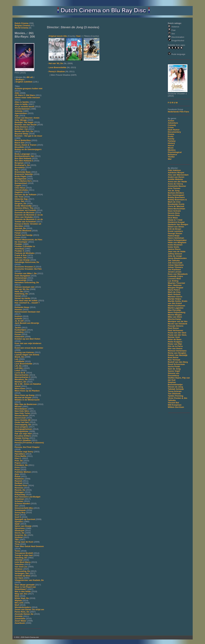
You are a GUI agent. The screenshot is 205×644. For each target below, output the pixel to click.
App (17, 116)
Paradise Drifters (23, 436)
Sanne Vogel (174, 371)
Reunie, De (20, 490)
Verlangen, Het (22, 573)
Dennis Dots (174, 215)
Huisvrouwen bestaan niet (27, 312)
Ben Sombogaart (176, 195)
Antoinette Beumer (177, 186)
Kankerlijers (21, 330)
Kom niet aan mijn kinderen (28, 343)
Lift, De (18, 366)
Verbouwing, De (22, 571)
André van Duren (176, 177)
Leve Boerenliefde (24, 364)
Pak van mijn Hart (23, 434)
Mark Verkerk (174, 294)
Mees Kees (20, 388)
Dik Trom (19, 197)
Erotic (171, 136)
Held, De (19, 291)
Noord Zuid (20, 418)
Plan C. (18, 458)
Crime (171, 127)
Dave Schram (174, 211)
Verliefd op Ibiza (23, 576)
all (31, 77)
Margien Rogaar (176, 288)
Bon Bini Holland (23, 158)
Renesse (19, 488)
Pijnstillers (20, 454)
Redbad (18, 483)
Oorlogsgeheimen (23, 429)
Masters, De (20, 382)
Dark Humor (174, 130)
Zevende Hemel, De (24, 614)
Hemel (18, 296)
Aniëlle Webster (176, 179)
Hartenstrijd (20, 280)
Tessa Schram (175, 391)
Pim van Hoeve (175, 348)
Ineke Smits (174, 247)
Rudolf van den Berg (178, 362)
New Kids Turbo (22, 413)
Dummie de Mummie (25, 213)
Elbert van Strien (176, 227)
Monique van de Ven (178, 321)
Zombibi (19, 616)
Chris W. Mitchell (176, 206)
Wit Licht (19, 603)
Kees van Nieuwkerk (178, 274)
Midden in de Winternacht (27, 400)
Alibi (17, 93)
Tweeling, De (21, 558)
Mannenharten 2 (23, 377)
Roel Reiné (173, 357)
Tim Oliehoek (174, 394)
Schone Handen (22, 503)
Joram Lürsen (175, 272)
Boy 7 (17, 170)
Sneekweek (20, 510)
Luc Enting (173, 281)
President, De (21, 465)
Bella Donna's (21, 127)
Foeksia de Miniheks (25, 253)
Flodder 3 (19, 251)
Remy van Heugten (177, 353)
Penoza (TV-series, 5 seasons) (29, 443)
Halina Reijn (174, 236)
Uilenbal (19, 560)
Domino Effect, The (24, 208)
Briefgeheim (21, 179)
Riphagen (19, 492)
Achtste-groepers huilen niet (29, 88)
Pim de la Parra (175, 346)
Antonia (19, 111)
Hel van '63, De (22, 289)
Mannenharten (22, 375)
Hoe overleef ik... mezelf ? (27, 303)
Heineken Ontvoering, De (27, 282)
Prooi (17, 470)
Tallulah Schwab (176, 389)
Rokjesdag (20, 494)
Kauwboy (19, 332)
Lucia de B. (20, 373)
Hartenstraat (21, 278)
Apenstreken (21, 113)
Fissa (17, 237)
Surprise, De (21, 535)
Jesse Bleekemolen (177, 258)
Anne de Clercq (175, 184)
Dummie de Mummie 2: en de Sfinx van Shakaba (29, 216)
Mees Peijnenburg (177, 312)
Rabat (18, 476)
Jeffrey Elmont (175, 254)
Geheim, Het (21, 258)
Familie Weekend (23, 231)
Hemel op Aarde (22, 298)
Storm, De (20, 533)
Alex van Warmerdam (178, 175)
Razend (18, 481)
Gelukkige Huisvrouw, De (27, 262)
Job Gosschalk (175, 263)
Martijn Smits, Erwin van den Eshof (178, 302)
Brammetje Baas (23, 172)
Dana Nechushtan (177, 209)
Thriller (171, 157)
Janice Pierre (174, 249)
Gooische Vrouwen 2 (25, 267)
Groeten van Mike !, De (26, 273)
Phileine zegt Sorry (24, 452)
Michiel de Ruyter (23, 397)
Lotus (17, 370)
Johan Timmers (175, 267)
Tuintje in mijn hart (24, 555)
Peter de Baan (175, 339)
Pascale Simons (176, 326)
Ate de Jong (174, 191)
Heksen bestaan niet (25, 287)
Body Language (22, 154)
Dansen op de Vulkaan (26, 194)
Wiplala (18, 600)
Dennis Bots (174, 213)
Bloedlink (19, 147)
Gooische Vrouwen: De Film (28, 269)
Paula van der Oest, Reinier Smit (177, 336)
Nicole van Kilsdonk (178, 324)
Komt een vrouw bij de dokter (29, 348)
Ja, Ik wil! (19, 321)
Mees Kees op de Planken (27, 391)
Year (78, 36)
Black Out (19, 143)
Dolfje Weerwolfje (23, 206)
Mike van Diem (175, 317)
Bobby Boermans (176, 197)
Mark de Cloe (174, 292)
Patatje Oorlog (22, 438)
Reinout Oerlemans (177, 351)
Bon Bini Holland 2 (24, 161)
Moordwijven (21, 409)
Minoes (18, 407)
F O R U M (173, 103)
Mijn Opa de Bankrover (26, 404)
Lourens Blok (174, 279)
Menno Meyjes (175, 315)
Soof (17, 515)
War (170, 159)
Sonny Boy (20, 513)
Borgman (19, 163)
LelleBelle (19, 361)
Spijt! (17, 524)
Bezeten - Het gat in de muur (29, 136)
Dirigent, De (20, 204)
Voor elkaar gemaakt (25, 585)
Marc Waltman (175, 285)
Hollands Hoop (22, 307)
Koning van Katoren (24, 352)
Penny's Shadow (23, 440)
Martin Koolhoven (177, 306)
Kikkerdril (19, 337)
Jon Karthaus (174, 270)
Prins (17, 467)
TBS (17, 540)
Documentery (174, 132)
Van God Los (21, 567)
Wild (17, 596)
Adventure (173, 123)
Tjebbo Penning (176, 396)
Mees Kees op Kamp (25, 395)
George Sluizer (175, 233)
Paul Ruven (173, 328)
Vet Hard (19, 578)
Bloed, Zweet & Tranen (26, 145)
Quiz (17, 474)
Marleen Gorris (175, 297)
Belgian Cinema (22, 25)
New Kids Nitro (22, 411)
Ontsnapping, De (23, 425)
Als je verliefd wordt (24, 107)
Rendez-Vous (21, 485)
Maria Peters (174, 290)
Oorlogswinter (22, 431)
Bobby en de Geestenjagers (28, 149)
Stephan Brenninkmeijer (175, 383)
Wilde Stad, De (22, 598)
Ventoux (19, 569)
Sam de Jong (174, 369)
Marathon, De (21, 379)
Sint (17, 506)
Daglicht (19, 192)
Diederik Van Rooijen (178, 224)
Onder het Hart (22, 422)
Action (171, 121)
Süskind (19, 537)
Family (171, 139)
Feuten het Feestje (24, 235)
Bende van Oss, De (24, 131)
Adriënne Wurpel (176, 173)
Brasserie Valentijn (24, 174)
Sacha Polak (174, 367)
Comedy (172, 125)
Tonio (17, 551)
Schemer (19, 501)
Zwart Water (20, 621)
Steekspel (19, 531)
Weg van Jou (21, 594)
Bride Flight (20, 176)
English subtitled (24, 82)
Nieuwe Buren (22, 416)
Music (171, 148)
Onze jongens (21, 427)
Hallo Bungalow (22, 276)
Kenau (18, 334)
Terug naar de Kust (24, 542)
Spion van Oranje (23, 526)
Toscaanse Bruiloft (24, 553)
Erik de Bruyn (175, 229)
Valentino (19, 564)
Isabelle (18, 319)
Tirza (17, 544)
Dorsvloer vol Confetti (25, 210)
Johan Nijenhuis (176, 265)
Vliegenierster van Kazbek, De (29, 580)
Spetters (19, 522)
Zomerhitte (20, 619)
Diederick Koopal (176, 222)
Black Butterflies (23, 140)
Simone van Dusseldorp (174, 374)
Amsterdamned (22, 109)
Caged (18, 185)
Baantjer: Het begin (24, 122)
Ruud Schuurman (176, 364)
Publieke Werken (23, 472)
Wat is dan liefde (23, 591)
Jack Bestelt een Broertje (27, 323)
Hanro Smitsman (176, 238)
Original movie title (58, 36)
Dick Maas (173, 218)
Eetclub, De (20, 228)
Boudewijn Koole (176, 204)
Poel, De (19, 461)
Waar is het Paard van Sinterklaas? (25, 588)
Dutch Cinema (22, 23)
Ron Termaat (174, 360)
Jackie (18, 328)
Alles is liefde (21, 104)
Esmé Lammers (175, 231)
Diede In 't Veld (175, 220)
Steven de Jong (175, 387)
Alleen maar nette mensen (27, 98)
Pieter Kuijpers (175, 342)
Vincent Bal (173, 403)
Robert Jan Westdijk (178, 355)
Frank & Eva (21, 255)
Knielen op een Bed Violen (27, 339)
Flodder (18, 244)
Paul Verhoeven (175, 330)
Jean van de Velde (177, 251)
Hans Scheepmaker (177, 240)
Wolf (17, 605)
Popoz (18, 463)
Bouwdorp (20, 167)
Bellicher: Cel (21, 129)
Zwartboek (20, 623)
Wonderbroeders (23, 607)
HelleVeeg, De (21, 294)
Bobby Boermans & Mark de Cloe (177, 201)
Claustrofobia (21, 190)
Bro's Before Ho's (23, 181)
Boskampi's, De (22, 165)
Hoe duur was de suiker (26, 300)
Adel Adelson (174, 170)
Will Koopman (175, 405)
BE (28, 77)
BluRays (20, 79)
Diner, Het (19, 201)
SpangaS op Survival (25, 519)
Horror (171, 145)
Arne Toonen (174, 188)
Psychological (175, 152)
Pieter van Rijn (175, 344)
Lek (16, 359)
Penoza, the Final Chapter (27, 447)
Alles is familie (22, 102)
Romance (172, 154)
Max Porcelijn (175, 310)
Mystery (172, 150)
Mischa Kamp (175, 319)
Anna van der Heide (177, 182)
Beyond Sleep (21, 134)
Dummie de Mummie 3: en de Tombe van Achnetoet (29, 220)
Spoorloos (20, 528)
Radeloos (19, 479)
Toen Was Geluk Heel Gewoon (29, 546)
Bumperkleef (21, 183)
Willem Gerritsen (176, 407)
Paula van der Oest (177, 333)
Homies (18, 310)
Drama (171, 134)
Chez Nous (20, 188)
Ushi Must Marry (23, 562)
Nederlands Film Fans (178, 112)
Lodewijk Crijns (175, 276)
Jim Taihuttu (174, 261)
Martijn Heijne (175, 299)
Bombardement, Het (24, 156)
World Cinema (22, 28)
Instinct (18, 316)
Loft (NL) (19, 368)
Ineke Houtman (175, 245)
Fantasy (172, 141)
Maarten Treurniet (176, 283)
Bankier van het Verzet (26, 125)
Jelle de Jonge (175, 256)
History (171, 143)
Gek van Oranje (22, 260)
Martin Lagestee (176, 308)
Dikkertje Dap (21, 199)
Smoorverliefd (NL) (24, 508)
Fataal (18, 233)
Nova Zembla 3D (23, 420)
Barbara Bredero (176, 193)
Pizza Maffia (20, 456)
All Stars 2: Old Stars (25, 95)
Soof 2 (18, 517)
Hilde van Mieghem (177, 242)
